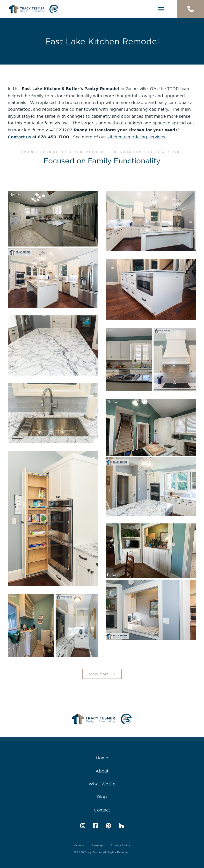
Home (102, 758)
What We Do (102, 784)
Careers (79, 845)
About (102, 771)
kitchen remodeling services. (136, 137)
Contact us (19, 137)
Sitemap (97, 845)
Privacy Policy (120, 845)
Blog (102, 797)
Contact (102, 810)
